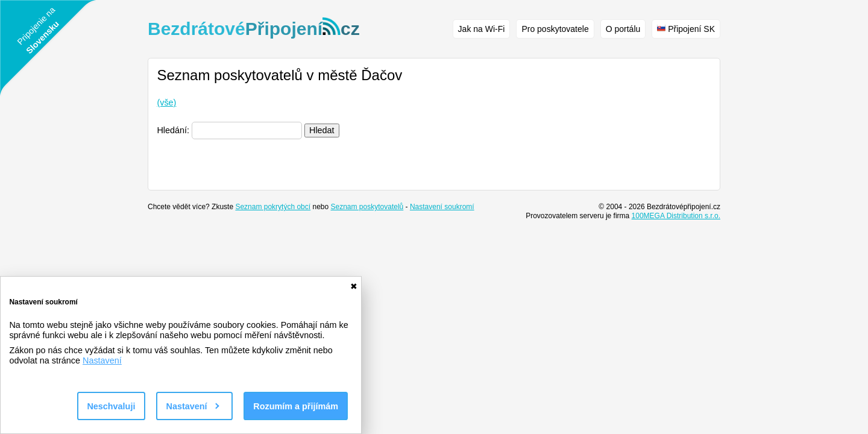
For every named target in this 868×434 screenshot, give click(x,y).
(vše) (166, 102)
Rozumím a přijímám (296, 406)
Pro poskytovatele (555, 29)
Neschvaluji (111, 406)
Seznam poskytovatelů (367, 207)
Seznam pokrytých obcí (273, 207)
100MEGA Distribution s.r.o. (676, 216)
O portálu (623, 29)
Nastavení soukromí (442, 207)
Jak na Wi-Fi (482, 29)
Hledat (322, 130)
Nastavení (102, 360)
